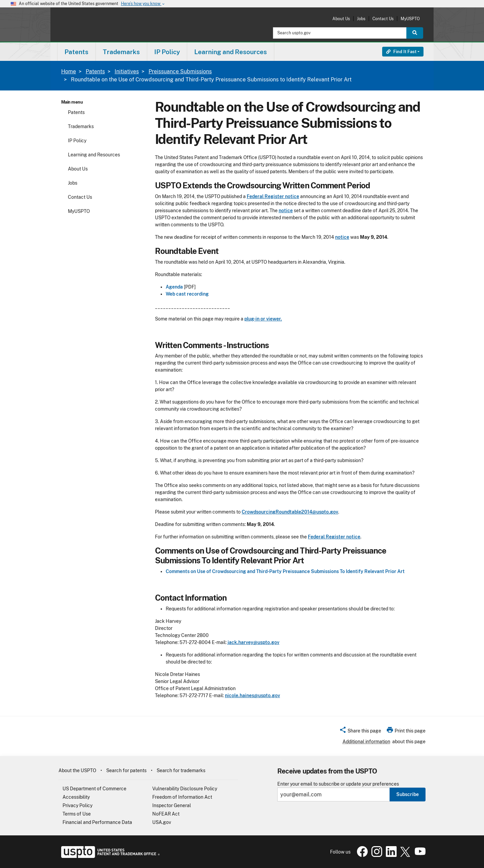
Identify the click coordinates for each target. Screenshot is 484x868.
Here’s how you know (143, 4)
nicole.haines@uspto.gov (252, 695)
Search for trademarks (181, 770)
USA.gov (162, 822)
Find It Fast (401, 52)
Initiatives (127, 71)
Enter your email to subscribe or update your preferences (338, 784)
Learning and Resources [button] (231, 52)
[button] (360, 732)
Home (69, 71)
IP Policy (77, 141)
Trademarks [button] (121, 52)
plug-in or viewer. (263, 319)
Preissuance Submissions (180, 71)
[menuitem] (76, 52)
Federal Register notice (273, 196)
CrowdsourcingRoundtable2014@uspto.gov (290, 512)
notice (286, 211)
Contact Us (383, 19)
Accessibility (76, 797)
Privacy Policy (77, 805)
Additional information (366, 742)
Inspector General (172, 805)
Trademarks (81, 126)
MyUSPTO (410, 19)
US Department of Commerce (94, 789)
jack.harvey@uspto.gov (253, 642)
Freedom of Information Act (182, 797)
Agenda (174, 287)
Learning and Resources (94, 155)
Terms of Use (77, 814)
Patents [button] (76, 52)
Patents (95, 71)
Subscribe (408, 794)
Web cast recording (187, 294)
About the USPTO (77, 770)
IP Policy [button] (167, 52)
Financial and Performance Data (97, 822)
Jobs (361, 19)
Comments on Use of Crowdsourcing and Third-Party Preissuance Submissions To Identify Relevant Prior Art (285, 571)
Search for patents (126, 770)
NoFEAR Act (166, 814)
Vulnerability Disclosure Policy (185, 789)
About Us (341, 19)
